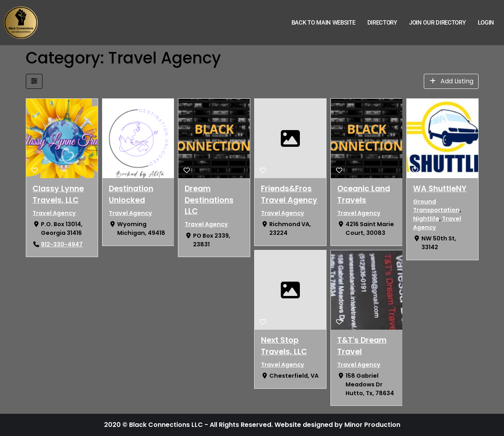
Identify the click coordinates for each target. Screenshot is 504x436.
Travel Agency (54, 213)
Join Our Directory (437, 23)
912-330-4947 (61, 244)
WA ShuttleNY (440, 189)
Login (486, 23)
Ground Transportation (436, 206)
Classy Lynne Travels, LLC (58, 194)
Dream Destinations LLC (209, 200)
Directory (382, 23)
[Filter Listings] (34, 81)
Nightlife (426, 219)
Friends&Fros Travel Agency (289, 194)
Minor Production (372, 425)
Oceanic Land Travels (363, 194)
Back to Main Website (323, 23)
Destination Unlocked (131, 194)
